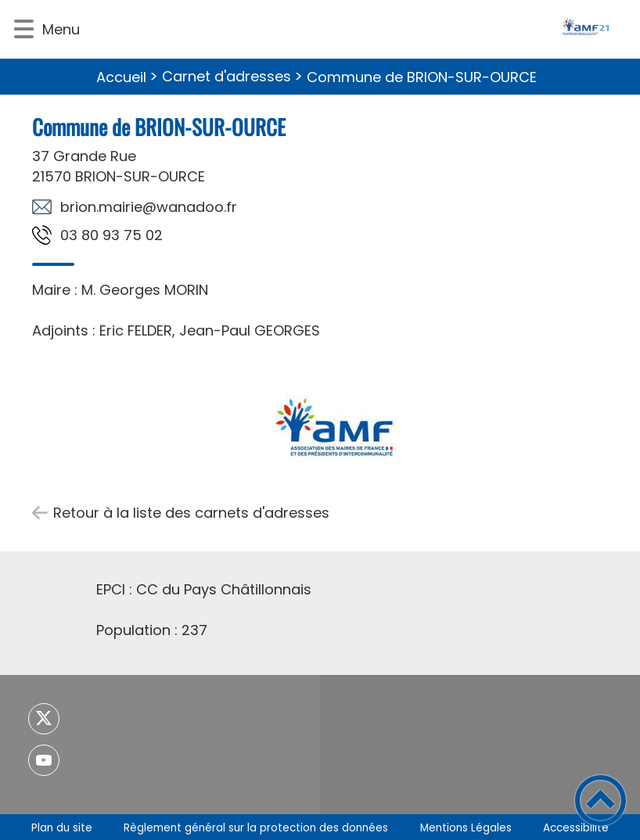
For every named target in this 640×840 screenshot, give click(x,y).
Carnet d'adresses (227, 76)
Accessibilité (576, 828)
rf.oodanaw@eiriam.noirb (149, 207)
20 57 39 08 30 (111, 235)
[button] (24, 29)
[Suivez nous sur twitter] (44, 719)
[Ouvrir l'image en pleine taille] (334, 425)
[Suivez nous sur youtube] (44, 760)
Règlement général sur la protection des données (256, 828)
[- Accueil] (360, 29)
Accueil (121, 77)
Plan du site (62, 828)
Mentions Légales (466, 828)
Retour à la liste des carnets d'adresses (191, 513)
